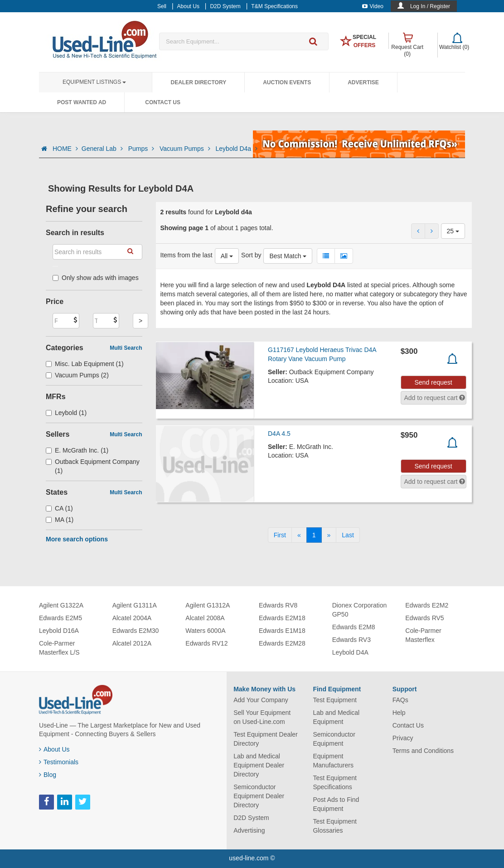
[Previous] (299, 535)
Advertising (249, 830)
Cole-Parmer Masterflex (423, 635)
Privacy (403, 738)
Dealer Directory (198, 82)
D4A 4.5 (279, 434)
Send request (433, 382)
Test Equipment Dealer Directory (266, 739)
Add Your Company (261, 700)
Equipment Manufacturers (333, 761)
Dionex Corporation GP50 (360, 610)
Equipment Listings (94, 82)
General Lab (103, 149)
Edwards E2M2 (427, 605)
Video (373, 6)
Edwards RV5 (424, 618)
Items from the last (187, 255)
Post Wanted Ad (82, 102)
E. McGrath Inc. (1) (77, 450)
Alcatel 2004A (132, 618)
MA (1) (60, 520)
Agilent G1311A (135, 605)
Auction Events (287, 82)
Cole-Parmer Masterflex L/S (59, 648)
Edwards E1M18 (282, 631)
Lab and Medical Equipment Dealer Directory (259, 765)
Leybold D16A (59, 631)
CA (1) (59, 508)
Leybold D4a (237, 149)
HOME (65, 149)
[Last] (348, 535)
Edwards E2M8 (354, 627)
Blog (48, 775)
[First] (280, 535)
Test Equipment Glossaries (335, 826)
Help (399, 713)
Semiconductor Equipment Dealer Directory (259, 796)
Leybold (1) (66, 413)
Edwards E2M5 (61, 618)
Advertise (363, 82)
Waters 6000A (205, 631)
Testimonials (59, 762)
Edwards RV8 (278, 605)
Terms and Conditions (423, 751)
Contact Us (163, 102)
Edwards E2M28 (282, 643)
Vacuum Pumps (186, 149)
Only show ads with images (96, 278)
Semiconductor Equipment (334, 739)
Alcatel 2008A (205, 618)
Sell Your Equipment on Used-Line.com (262, 717)
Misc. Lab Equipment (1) (85, 364)
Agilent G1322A (61, 605)
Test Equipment (335, 700)
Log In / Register (430, 6)
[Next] (329, 535)
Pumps (142, 149)
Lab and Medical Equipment (336, 717)
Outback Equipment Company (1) (93, 466)
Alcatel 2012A (132, 643)
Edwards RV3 (351, 640)
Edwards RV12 (206, 643)
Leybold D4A (350, 652)
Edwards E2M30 (136, 631)
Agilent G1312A (208, 605)
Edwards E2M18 (282, 618)
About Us (54, 749)
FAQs (400, 700)
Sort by (251, 255)
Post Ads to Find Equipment (336, 804)
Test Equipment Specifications (335, 782)
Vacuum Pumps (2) (77, 375)
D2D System (251, 818)
